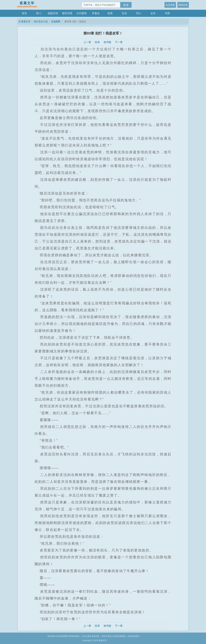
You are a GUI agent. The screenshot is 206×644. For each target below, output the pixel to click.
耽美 (110, 13)
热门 (39, 13)
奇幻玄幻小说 (41, 21)
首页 (24, 13)
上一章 (87, 42)
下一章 (119, 42)
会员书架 (170, 5)
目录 (97, 42)
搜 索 (126, 5)
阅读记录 (183, 5)
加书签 (107, 42)
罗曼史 (96, 13)
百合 (124, 13)
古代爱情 (82, 13)
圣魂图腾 (56, 21)
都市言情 (67, 13)
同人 (139, 13)
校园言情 (53, 13)
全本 (153, 13)
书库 (167, 13)
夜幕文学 (27, 5)
